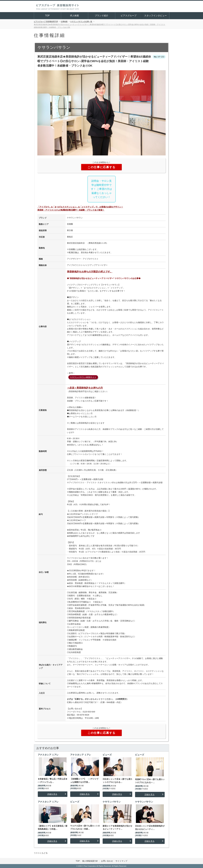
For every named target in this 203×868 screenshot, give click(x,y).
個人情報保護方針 (90, 861)
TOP (47, 16)
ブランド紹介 (101, 16)
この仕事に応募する (101, 167)
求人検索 (74, 16)
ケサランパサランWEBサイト (83, 377)
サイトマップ (121, 861)
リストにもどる (41, 853)
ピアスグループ (129, 16)
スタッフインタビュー (155, 16)
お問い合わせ (107, 861)
